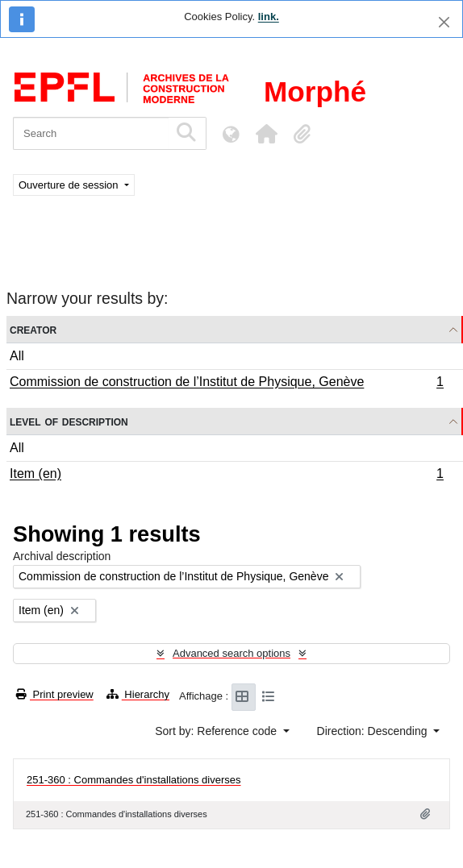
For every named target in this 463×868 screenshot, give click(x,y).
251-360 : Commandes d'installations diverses (134, 780)
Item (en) (226, 476)
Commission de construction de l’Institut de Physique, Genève (226, 384)
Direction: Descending (374, 731)
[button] (266, 134)
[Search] (91, 133)
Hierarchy (138, 694)
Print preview (55, 694)
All (17, 356)
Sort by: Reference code (217, 731)
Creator (33, 329)
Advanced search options (231, 653)
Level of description (69, 421)
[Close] (444, 22)
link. (269, 17)
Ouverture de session (70, 185)
